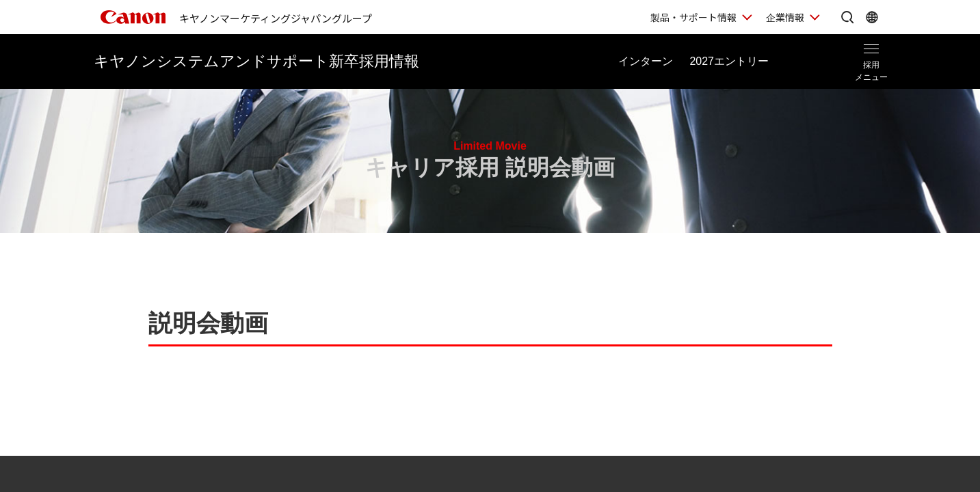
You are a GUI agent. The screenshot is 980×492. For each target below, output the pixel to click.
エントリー (729, 61)
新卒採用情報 (256, 61)
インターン (646, 61)
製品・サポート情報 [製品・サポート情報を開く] (693, 17)
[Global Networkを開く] (872, 17)
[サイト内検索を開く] (847, 17)
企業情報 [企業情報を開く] (785, 17)
